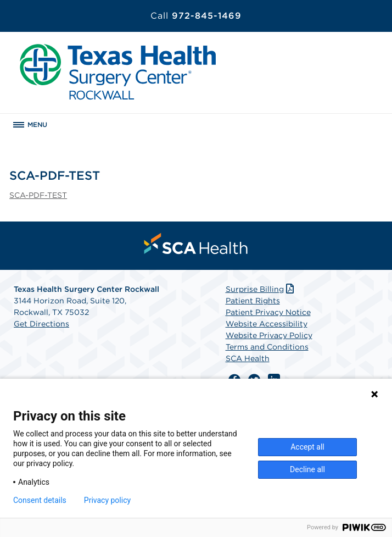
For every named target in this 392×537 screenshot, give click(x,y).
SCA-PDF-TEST (38, 195)
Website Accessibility (267, 324)
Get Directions (41, 324)
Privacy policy (107, 500)
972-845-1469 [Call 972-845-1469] (196, 16)
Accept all (307, 447)
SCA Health (248, 358)
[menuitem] (196, 243)
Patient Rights (253, 301)
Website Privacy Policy (269, 335)
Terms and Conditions (267, 347)
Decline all (307, 469)
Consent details (40, 500)
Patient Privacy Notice (268, 312)
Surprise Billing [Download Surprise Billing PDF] (261, 289)
